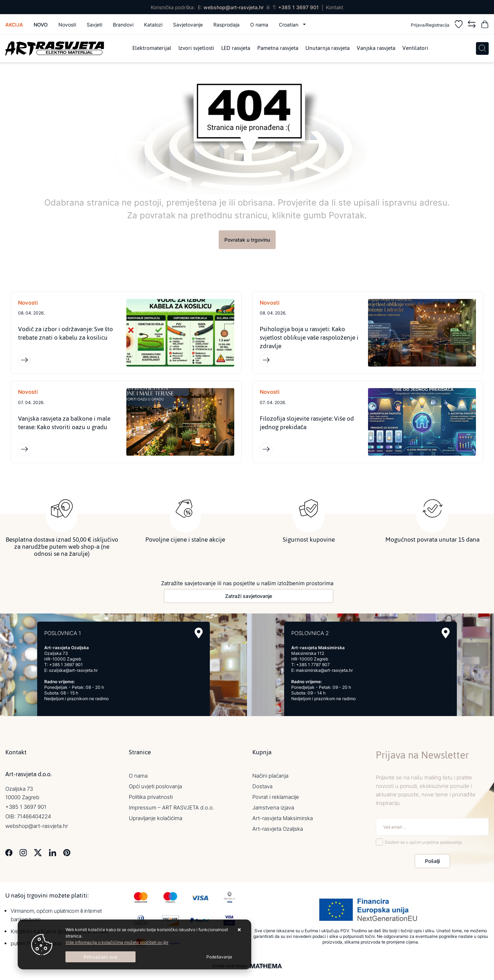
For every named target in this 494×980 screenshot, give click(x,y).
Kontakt (335, 7)
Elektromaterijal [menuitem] (152, 48)
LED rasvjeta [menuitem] (236, 48)
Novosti (67, 25)
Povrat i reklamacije (276, 797)
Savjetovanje (188, 25)
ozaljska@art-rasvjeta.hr (73, 670)
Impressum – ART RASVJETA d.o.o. (171, 808)
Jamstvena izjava (273, 808)
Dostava (262, 786)
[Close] (100, 957)
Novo (41, 25)
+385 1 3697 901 (298, 7)
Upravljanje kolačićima (156, 818)
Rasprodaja (226, 25)
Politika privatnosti (151, 797)
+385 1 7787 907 (313, 665)
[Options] (219, 957)
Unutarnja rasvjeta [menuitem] (328, 48)
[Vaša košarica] (485, 25)
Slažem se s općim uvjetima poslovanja (423, 842)
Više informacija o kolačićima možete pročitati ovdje (117, 942)
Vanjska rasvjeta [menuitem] (376, 48)
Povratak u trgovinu (247, 240)
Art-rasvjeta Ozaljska (278, 829)
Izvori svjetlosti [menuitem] (196, 48)
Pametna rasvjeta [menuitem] (278, 48)
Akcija (14, 25)
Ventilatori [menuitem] (415, 48)
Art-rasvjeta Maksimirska (283, 818)
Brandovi (123, 25)
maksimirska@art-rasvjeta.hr (324, 670)
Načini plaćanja (270, 776)
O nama (259, 25)
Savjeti (94, 25)
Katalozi (153, 25)
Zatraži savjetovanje (249, 596)
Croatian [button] (289, 25)
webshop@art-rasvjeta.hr (234, 7)
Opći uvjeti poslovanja (155, 786)
